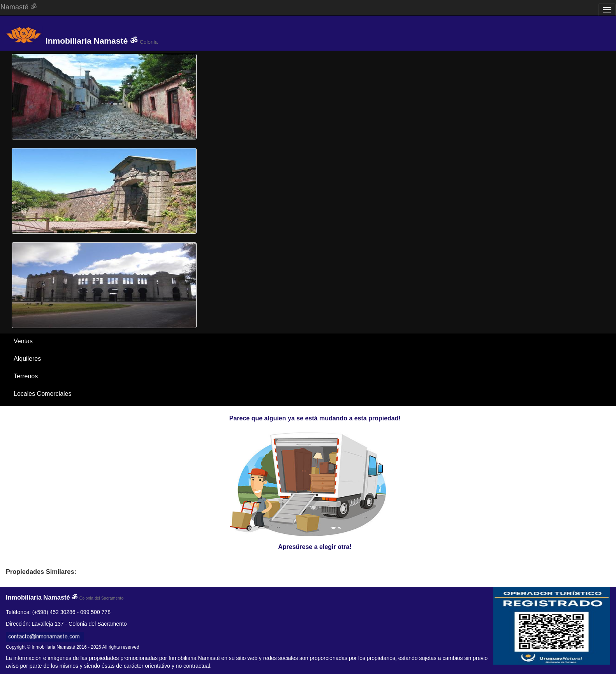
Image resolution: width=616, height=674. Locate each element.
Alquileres (27, 359)
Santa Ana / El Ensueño (47, 411)
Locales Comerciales (43, 394)
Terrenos (26, 376)
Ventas (23, 341)
